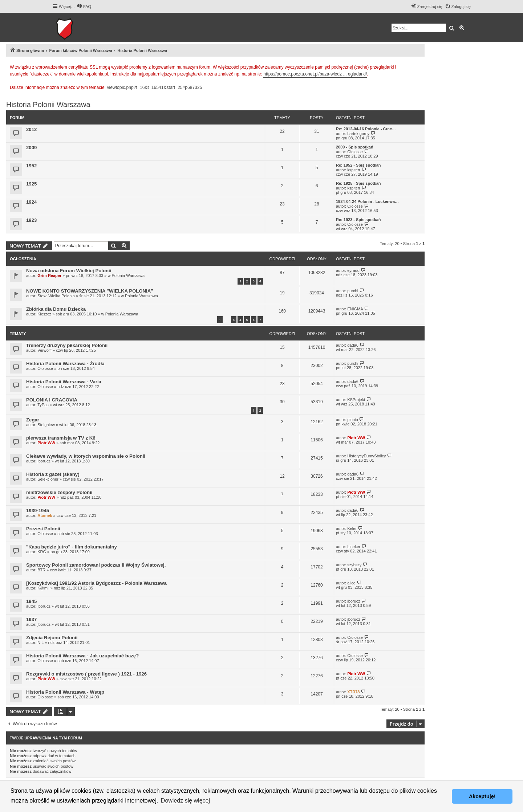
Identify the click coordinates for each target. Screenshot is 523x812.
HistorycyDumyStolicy (366, 456)
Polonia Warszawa (128, 276)
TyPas (43, 405)
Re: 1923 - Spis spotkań (358, 220)
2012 (31, 129)
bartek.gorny (358, 134)
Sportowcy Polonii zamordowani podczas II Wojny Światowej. (96, 565)
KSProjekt (356, 400)
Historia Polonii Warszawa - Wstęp (65, 692)
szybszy (354, 565)
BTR (41, 570)
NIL (40, 642)
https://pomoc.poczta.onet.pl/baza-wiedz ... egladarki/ (315, 74)
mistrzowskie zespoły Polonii (59, 492)
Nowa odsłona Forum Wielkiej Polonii (69, 271)
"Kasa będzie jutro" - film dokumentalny (72, 547)
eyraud (353, 270)
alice (351, 583)
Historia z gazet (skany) (53, 474)
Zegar (33, 420)
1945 (31, 601)
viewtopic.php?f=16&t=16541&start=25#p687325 (155, 87)
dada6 (353, 345)
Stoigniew (46, 425)
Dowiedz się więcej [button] (185, 801)
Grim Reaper (49, 276)
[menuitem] (84, 7)
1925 (31, 184)
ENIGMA (355, 309)
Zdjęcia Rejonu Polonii (52, 638)
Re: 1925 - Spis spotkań (358, 183)
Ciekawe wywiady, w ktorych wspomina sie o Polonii (86, 456)
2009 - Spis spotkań (355, 147)
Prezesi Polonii (43, 529)
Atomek (45, 515)
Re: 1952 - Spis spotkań (358, 165)
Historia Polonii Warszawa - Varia (64, 382)
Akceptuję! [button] (482, 796)
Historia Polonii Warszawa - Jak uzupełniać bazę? (82, 656)
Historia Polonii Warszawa (48, 105)
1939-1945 (38, 511)
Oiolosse (355, 152)
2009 (31, 148)
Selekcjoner (48, 479)
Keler (352, 529)
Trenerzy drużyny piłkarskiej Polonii (67, 345)
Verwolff (44, 350)
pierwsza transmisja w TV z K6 (61, 438)
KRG (42, 552)
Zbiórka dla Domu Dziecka (56, 309)
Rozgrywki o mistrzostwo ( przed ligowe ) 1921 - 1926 (86, 674)
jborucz (44, 461)
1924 (31, 202)
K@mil (43, 588)
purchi (353, 291)
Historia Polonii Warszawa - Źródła (65, 364)
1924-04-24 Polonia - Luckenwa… (367, 201)
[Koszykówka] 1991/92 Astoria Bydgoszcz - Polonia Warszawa (96, 583)
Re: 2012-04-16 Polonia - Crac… (366, 129)
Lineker (354, 547)
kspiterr (354, 170)
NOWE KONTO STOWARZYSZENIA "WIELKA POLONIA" (90, 291)
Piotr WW (46, 443)
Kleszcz (44, 314)
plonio (352, 420)
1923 (31, 220)
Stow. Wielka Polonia (56, 296)
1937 (31, 619)
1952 (31, 166)
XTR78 (353, 692)
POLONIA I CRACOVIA (52, 400)
